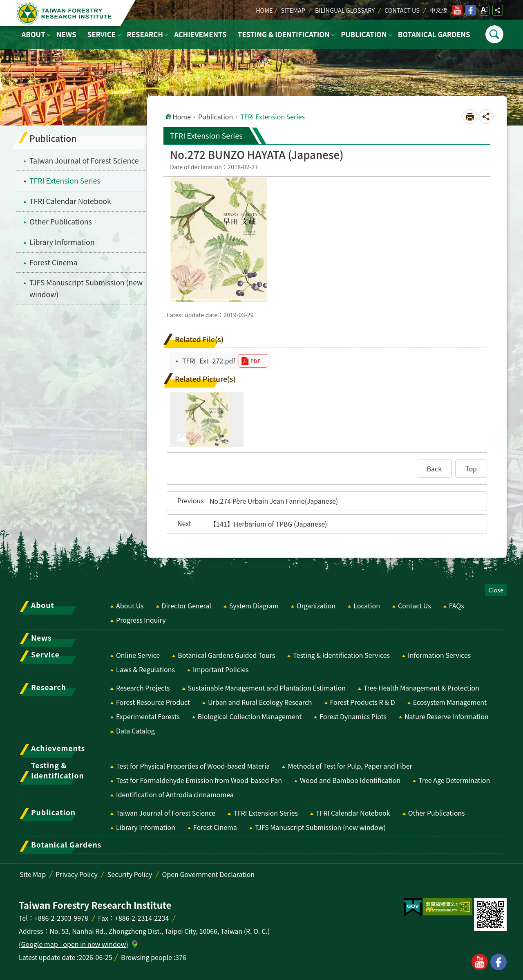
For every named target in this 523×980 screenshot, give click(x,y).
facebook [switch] (471, 10)
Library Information (146, 827)
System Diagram (254, 605)
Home (264, 10)
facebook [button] (498, 962)
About (34, 34)
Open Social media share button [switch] (498, 10)
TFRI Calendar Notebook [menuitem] (70, 201)
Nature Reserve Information (447, 716)
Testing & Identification (284, 34)
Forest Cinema (215, 827)
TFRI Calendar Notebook (353, 813)
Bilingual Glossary (345, 10)
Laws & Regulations (145, 669)
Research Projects (143, 688)
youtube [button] (480, 962)
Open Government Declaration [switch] (208, 874)
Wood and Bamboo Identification (350, 780)
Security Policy (130, 874)
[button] (435, 469)
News (66, 34)
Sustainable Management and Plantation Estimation (267, 688)
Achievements (200, 34)
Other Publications (437, 813)
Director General (187, 605)
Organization (316, 605)
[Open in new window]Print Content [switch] (470, 117)
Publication (364, 34)
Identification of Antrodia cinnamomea (175, 794)
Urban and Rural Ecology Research (260, 702)
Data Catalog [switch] (135, 731)
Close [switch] (496, 590)
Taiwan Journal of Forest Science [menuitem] (84, 160)
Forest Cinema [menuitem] (54, 262)
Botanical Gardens (434, 34)
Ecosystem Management (450, 702)
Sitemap (293, 10)
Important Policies (221, 669)
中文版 (438, 10)
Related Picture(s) (205, 379)
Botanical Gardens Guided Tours (226, 655)
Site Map (33, 874)
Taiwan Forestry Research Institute (66, 13)
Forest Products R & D (363, 702)
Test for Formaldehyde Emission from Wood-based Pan (199, 780)
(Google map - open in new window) (74, 944)
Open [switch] (494, 34)
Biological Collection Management (250, 716)
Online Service (138, 655)
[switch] (413, 908)
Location (367, 605)
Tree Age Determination (454, 780)
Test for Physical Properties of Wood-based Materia (193, 766)
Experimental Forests (148, 716)
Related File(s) (199, 339)
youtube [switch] (457, 10)
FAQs (457, 605)
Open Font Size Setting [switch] (484, 10)
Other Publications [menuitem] (61, 221)
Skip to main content (4, 4)
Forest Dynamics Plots (353, 716)
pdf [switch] (255, 361)
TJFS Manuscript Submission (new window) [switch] (86, 288)
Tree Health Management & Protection (421, 688)
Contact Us (402, 10)
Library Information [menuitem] (62, 242)
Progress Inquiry (141, 620)
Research (145, 34)
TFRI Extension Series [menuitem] (65, 181)
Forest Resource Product (153, 702)
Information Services (439, 655)
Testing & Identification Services (341, 655)
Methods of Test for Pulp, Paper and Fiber (350, 766)
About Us (130, 605)
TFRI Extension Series (266, 813)
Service (102, 34)
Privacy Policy (77, 874)
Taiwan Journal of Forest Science (166, 813)
